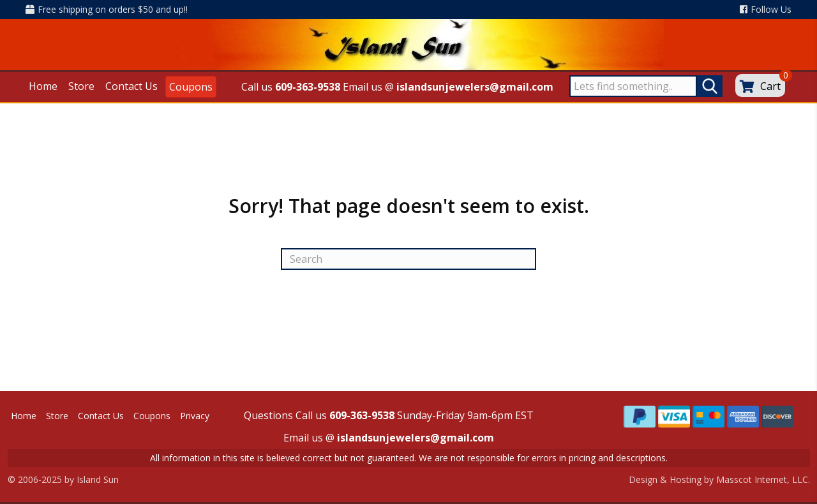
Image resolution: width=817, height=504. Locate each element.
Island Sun (98, 479)
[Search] (408, 259)
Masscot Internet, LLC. (763, 479)
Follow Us (766, 9)
